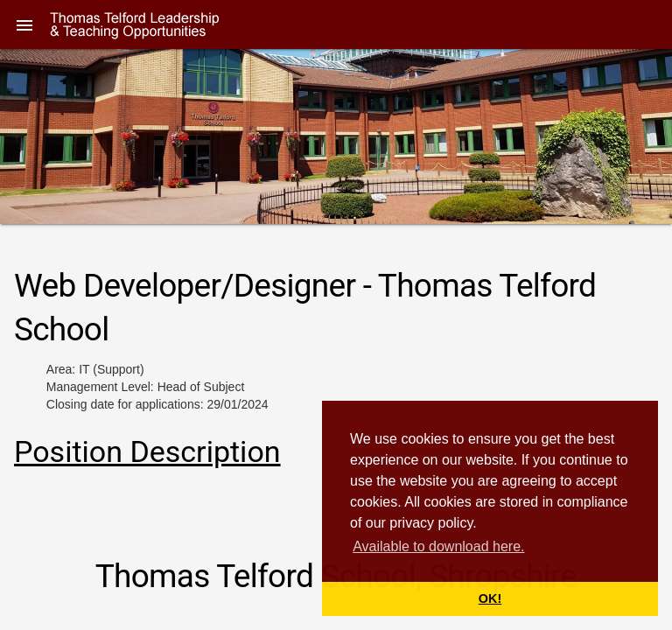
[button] (24, 24)
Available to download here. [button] (438, 546)
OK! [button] (490, 598)
